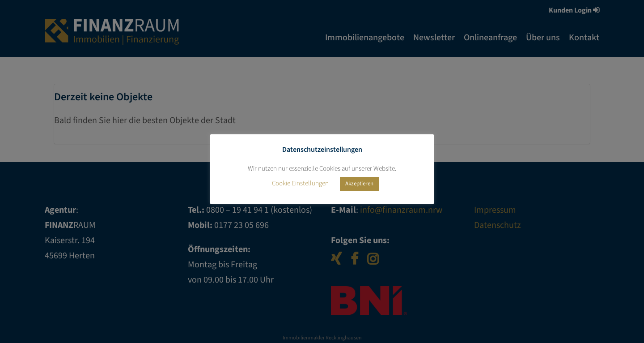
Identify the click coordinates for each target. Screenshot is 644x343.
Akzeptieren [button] (359, 184)
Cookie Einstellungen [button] (300, 183)
